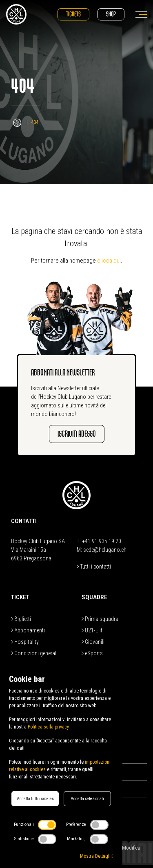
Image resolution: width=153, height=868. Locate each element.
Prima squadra (100, 619)
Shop (111, 14)
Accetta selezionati (87, 799)
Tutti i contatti (94, 567)
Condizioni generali (34, 653)
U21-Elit (92, 630)
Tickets (73, 14)
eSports (92, 653)
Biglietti (21, 619)
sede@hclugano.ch (105, 550)
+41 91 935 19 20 (102, 541)
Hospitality (25, 642)
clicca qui (109, 261)
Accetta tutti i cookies (35, 799)
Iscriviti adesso (77, 434)
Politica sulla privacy (48, 727)
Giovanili (93, 642)
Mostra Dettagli (97, 856)
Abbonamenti (28, 630)
